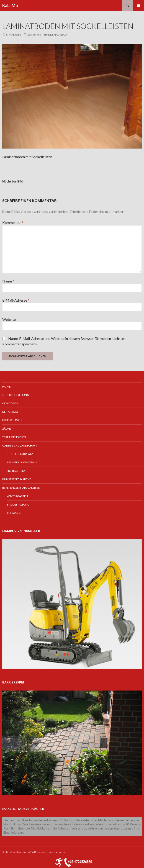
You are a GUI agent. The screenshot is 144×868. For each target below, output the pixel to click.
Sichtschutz (16, 471)
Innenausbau (57, 35)
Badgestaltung (18, 505)
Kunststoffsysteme (17, 479)
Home (6, 386)
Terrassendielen (14, 437)
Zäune (7, 429)
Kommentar (13, 222)
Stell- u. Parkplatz (20, 454)
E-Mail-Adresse (16, 300)
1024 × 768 (34, 35)
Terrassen (14, 513)
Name (8, 281)
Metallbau (10, 412)
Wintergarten (17, 496)
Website (9, 319)
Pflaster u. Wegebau (22, 462)
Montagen (10, 403)
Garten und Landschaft (20, 446)
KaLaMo (10, 5)
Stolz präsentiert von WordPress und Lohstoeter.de (34, 852)
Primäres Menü (139, 5)
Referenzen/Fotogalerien (21, 488)
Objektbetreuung (16, 395)
